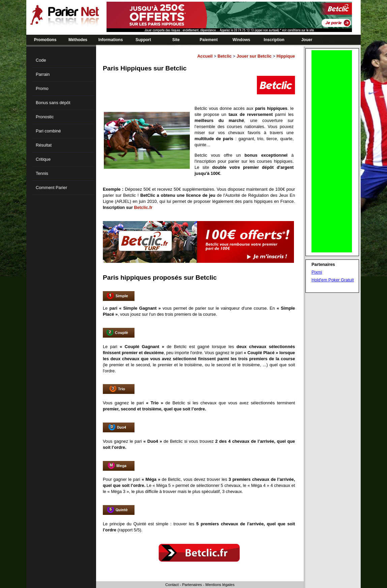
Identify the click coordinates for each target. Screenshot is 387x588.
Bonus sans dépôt (53, 103)
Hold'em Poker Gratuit (333, 280)
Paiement (209, 40)
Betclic (225, 56)
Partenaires (192, 585)
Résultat (44, 145)
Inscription (274, 40)
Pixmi (317, 272)
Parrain (43, 74)
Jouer (307, 40)
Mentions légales (220, 585)
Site (176, 40)
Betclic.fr (143, 207)
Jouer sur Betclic (254, 56)
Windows (242, 40)
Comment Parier (51, 188)
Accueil (205, 56)
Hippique (286, 56)
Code (41, 60)
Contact (172, 585)
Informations (111, 40)
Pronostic (45, 117)
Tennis (42, 173)
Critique (43, 159)
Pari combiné (48, 131)
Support (143, 40)
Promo (42, 88)
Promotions (45, 40)
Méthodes (78, 40)
